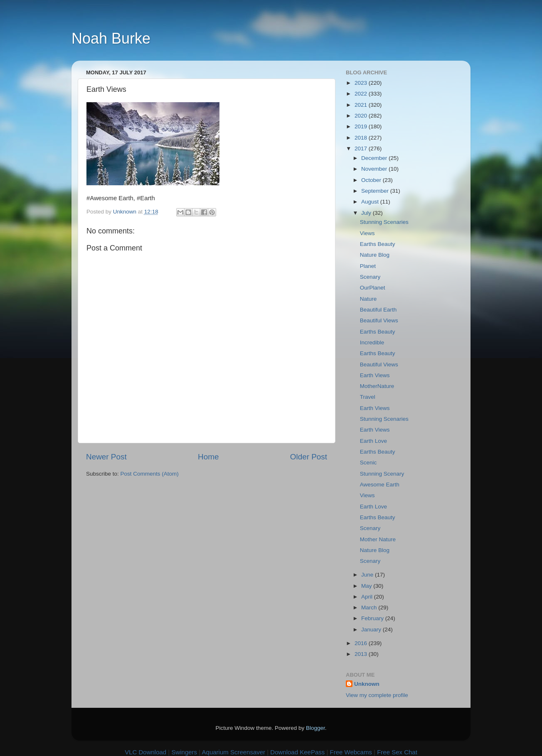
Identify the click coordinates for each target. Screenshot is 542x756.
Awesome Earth (380, 485)
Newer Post (106, 457)
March (370, 607)
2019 (362, 126)
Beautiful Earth (378, 310)
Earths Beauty (378, 244)
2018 (362, 138)
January (372, 630)
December (375, 158)
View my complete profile (377, 695)
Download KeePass (297, 752)
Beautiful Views (379, 320)
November (375, 169)
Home (208, 457)
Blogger (315, 728)
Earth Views (375, 375)
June (368, 575)
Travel (368, 397)
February (373, 618)
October (372, 180)
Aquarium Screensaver (234, 752)
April (368, 597)
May (367, 586)
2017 (362, 148)
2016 (362, 643)
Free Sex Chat (397, 752)
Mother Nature (378, 539)
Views (367, 233)
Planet (368, 266)
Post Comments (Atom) (150, 474)
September (376, 191)
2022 (362, 94)
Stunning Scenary (382, 474)
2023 (362, 83)
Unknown (367, 684)
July (367, 213)
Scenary (370, 277)
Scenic (368, 463)
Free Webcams (351, 752)
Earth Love (373, 441)
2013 (362, 654)
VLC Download (145, 752)
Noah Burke (111, 38)
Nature (368, 299)
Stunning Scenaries (384, 222)
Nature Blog (375, 255)
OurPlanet (373, 288)
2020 (362, 116)
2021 (362, 105)
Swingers (184, 752)
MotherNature (377, 386)
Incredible (372, 342)
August (371, 202)
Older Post (309, 457)
